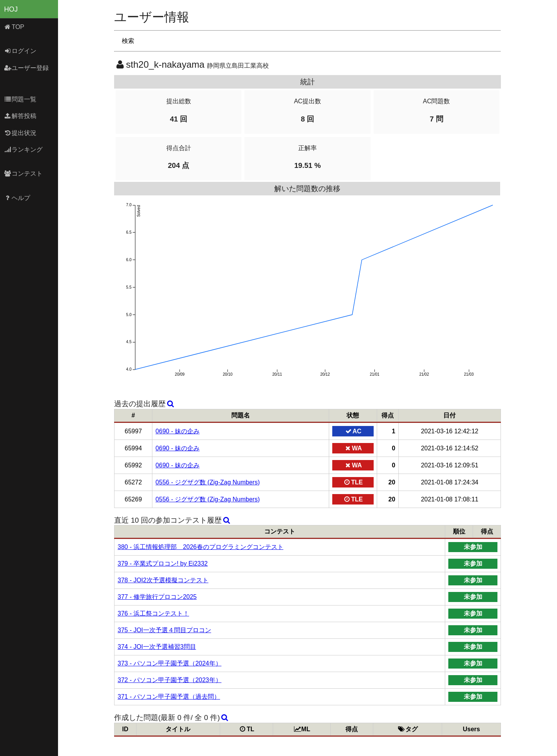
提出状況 (20, 133)
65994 (133, 448)
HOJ (11, 9)
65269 (133, 499)
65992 (133, 465)
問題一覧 (20, 99)
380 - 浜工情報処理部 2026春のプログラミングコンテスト (201, 547)
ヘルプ (17, 198)
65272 (133, 482)
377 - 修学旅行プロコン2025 (157, 597)
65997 (133, 431)
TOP (14, 27)
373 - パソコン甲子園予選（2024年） (170, 663)
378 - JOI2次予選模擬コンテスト (163, 580)
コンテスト (23, 174)
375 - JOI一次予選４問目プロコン (164, 630)
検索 (128, 41)
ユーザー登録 (26, 68)
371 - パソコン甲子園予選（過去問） (169, 697)
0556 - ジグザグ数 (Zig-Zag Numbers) (208, 482)
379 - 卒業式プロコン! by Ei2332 (163, 564)
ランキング (23, 150)
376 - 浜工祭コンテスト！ (153, 613)
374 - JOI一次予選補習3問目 (157, 647)
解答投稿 (20, 116)
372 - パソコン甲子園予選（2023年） (170, 680)
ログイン (20, 51)
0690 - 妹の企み (178, 431)
